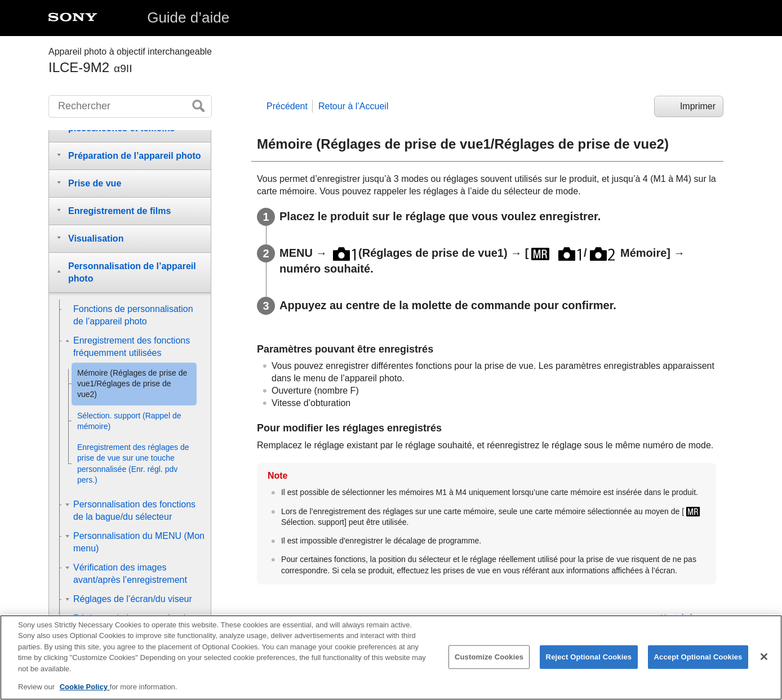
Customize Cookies (489, 660)
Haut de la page (688, 617)
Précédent (287, 106)
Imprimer (698, 106)
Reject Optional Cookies (589, 660)
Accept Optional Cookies (698, 660)
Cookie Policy (85, 691)
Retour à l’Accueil (354, 106)
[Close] (764, 661)
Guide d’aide (188, 17)
